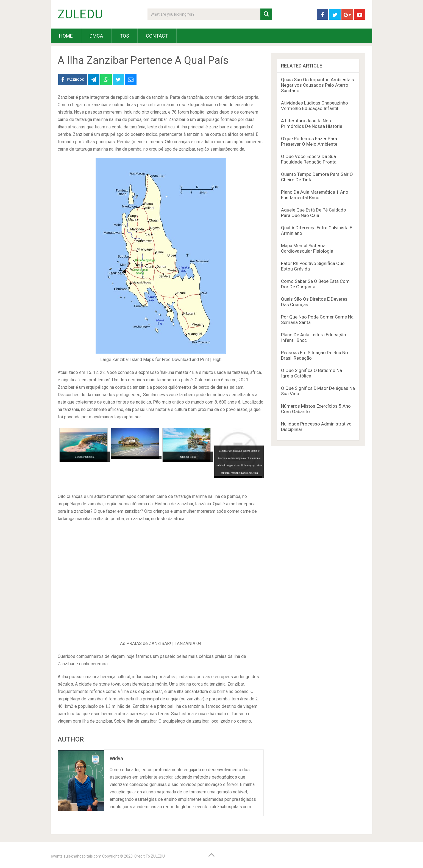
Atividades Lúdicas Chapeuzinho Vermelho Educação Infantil (315, 106)
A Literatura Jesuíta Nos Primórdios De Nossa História (312, 123)
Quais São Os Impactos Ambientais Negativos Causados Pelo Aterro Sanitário (318, 85)
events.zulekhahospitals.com (76, 856)
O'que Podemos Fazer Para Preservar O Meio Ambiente (309, 141)
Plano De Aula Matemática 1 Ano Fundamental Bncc (315, 195)
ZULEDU (80, 14)
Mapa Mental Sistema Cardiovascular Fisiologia (307, 248)
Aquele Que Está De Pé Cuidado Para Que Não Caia (314, 213)
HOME (66, 36)
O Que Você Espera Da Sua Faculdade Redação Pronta (309, 159)
